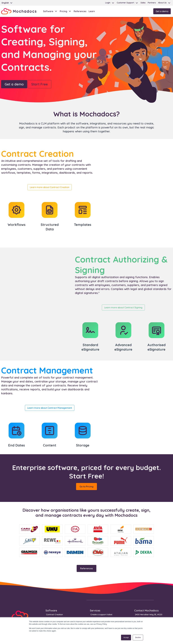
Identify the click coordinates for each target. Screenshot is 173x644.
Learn (92, 11)
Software (48, 11)
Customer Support (125, 3)
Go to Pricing (86, 487)
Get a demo (162, 11)
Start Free (40, 84)
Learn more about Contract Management (50, 408)
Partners (152, 3)
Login (108, 3)
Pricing (63, 11)
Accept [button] (126, 638)
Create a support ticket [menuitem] (101, 615)
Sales (143, 3)
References (80, 11)
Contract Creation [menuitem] (54, 615)
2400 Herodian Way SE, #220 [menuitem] (149, 615)
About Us (162, 3)
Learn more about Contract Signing (123, 307)
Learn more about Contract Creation (50, 187)
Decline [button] (138, 638)
